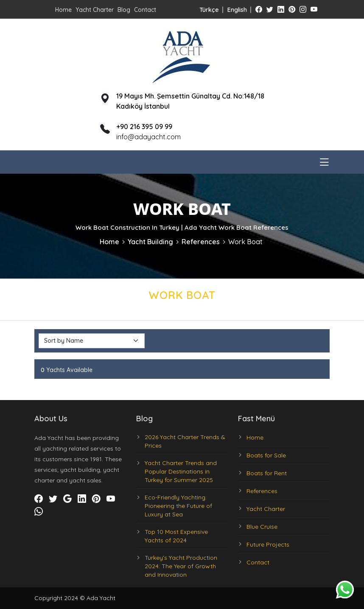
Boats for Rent (267, 473)
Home (63, 10)
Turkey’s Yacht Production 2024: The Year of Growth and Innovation (181, 566)
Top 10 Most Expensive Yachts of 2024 (176, 536)
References (201, 242)
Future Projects (268, 544)
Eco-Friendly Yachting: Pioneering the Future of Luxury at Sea (178, 506)
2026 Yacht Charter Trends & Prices (185, 441)
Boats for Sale (266, 455)
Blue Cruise (262, 527)
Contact (145, 10)
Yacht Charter (95, 10)
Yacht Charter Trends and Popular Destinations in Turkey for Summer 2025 (181, 471)
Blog (124, 10)
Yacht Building (150, 242)
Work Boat (245, 242)
